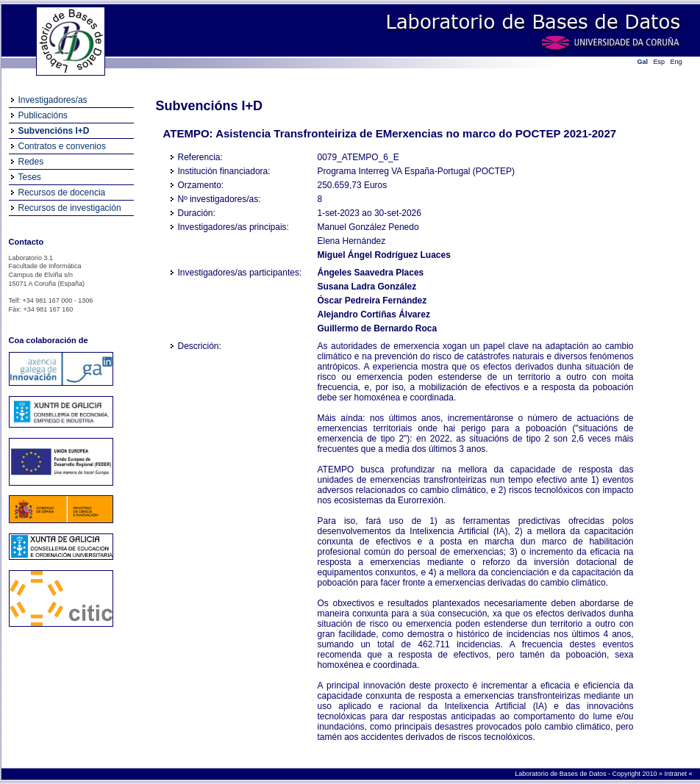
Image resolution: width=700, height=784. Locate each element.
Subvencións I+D (54, 131)
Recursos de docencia (62, 193)
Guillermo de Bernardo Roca (378, 328)
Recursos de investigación (70, 208)
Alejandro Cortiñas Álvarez (374, 314)
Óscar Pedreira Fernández (372, 301)
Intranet (676, 774)
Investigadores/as (53, 100)
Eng (676, 62)
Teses (30, 177)
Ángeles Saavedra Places (371, 273)
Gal (643, 62)
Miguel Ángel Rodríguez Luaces (384, 255)
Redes (31, 162)
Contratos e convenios (62, 146)
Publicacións (43, 115)
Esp (660, 62)
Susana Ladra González (367, 287)
